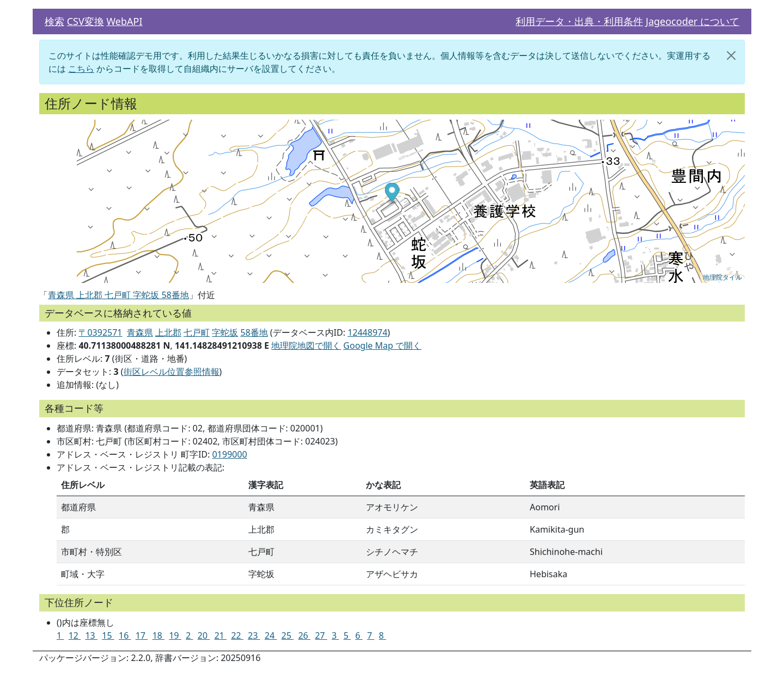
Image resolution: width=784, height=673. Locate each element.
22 (237, 635)
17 (142, 635)
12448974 (367, 332)
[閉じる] (731, 55)
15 (108, 635)
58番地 (254, 332)
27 (321, 635)
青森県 (140, 332)
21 (220, 635)
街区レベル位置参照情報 (171, 372)
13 (91, 635)
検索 (54, 21)
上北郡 (168, 332)
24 (271, 635)
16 (125, 635)
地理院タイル (722, 277)
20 (204, 635)
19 (175, 635)
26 (304, 635)
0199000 (230, 454)
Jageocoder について (693, 21)
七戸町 (197, 332)
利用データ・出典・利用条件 (579, 21)
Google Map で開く (383, 345)
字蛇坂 (225, 332)
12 (75, 635)
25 (287, 635)
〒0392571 (100, 332)
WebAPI (124, 21)
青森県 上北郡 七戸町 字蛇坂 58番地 (118, 295)
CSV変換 (85, 21)
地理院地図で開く (306, 345)
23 (254, 635)
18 (158, 635)
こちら (81, 69)
